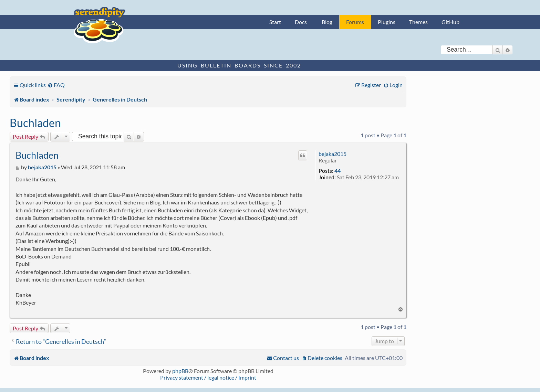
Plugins (387, 22)
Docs (301, 22)
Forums (355, 22)
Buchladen (35, 123)
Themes (418, 22)
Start (275, 22)
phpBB (180, 371)
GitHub (450, 22)
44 (337, 171)
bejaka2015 (333, 154)
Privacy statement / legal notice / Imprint (208, 377)
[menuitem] (56, 85)
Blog (327, 22)
